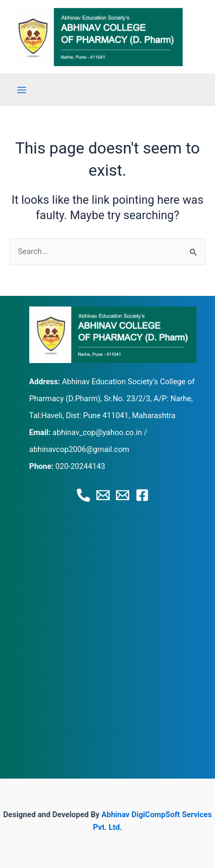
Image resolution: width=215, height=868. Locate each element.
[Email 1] (103, 495)
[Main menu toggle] (22, 90)
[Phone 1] (83, 495)
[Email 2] (123, 495)
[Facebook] (142, 495)
